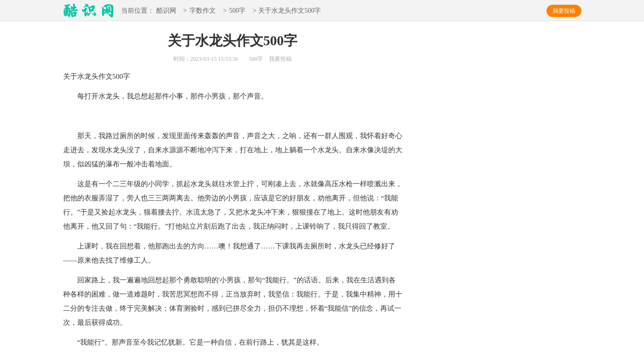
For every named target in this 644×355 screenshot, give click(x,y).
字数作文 (203, 11)
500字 (237, 11)
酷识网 (166, 11)
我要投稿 (564, 11)
